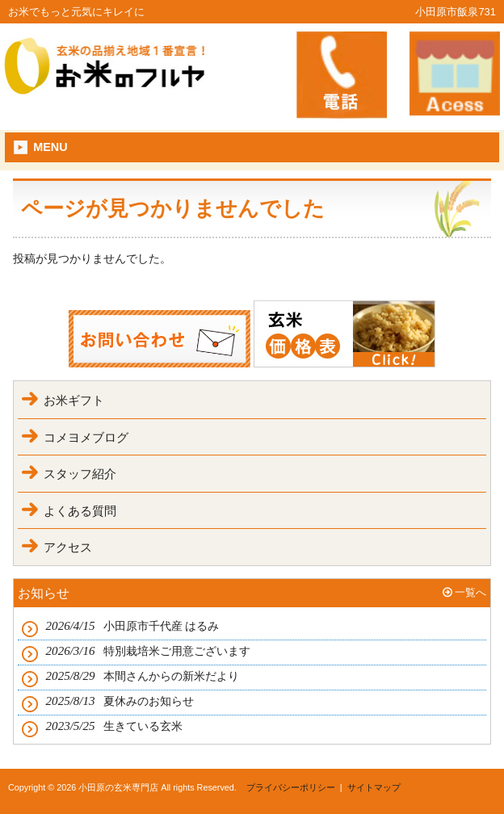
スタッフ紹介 (80, 474)
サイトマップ (374, 787)
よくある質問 (80, 511)
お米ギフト (74, 400)
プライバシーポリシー (291, 787)
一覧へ (470, 592)
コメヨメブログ (86, 437)
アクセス (68, 547)
